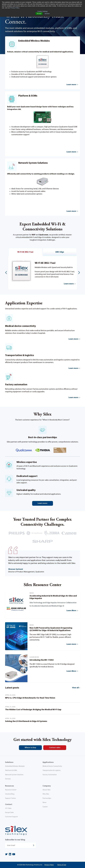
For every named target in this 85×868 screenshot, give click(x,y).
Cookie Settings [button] (42, 11)
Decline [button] (47, 14)
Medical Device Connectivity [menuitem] (52, 766)
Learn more (69, 284)
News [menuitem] (44, 803)
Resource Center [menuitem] (11, 790)
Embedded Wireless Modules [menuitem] (15, 766)
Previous (6, 273)
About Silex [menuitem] (46, 790)
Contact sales (55, 748)
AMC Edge (60, 252)
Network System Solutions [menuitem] (14, 775)
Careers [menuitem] (45, 807)
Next (79, 273)
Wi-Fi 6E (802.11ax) (25, 252)
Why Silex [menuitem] (46, 794)
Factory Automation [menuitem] (50, 775)
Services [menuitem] (8, 779)
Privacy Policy (15, 8)
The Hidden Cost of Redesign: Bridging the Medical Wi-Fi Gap (33, 710)
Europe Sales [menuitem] (9, 813)
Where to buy (30, 748)
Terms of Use (62, 865)
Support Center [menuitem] (10, 798)
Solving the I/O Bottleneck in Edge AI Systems (26, 721)
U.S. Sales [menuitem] (8, 808)
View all (75, 688)
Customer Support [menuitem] (11, 817)
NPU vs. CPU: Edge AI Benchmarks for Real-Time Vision (30, 698)
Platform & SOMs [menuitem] (11, 770)
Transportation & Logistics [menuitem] (52, 770)
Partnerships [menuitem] (47, 798)
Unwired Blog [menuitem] (10, 794)
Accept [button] (39, 14)
